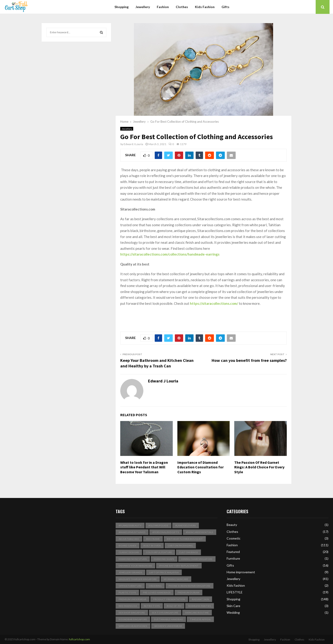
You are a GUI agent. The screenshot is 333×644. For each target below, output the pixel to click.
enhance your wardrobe (135, 566)
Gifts (225, 7)
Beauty (232, 525)
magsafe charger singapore (138, 579)
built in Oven (152, 546)
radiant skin (200, 599)
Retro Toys (152, 606)
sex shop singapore (132, 613)
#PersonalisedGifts (166, 532)
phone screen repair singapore (190, 586)
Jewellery (143, 7)
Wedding (233, 612)
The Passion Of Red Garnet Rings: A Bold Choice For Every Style (259, 467)
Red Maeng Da (128, 606)
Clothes (182, 7)
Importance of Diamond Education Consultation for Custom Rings (200, 467)
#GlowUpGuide (158, 525)
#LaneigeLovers (186, 525)
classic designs (129, 552)
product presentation (169, 599)
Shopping (122, 7)
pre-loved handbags (157, 592)
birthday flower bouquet (185, 539)
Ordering (155, 586)
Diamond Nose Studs (133, 559)
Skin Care (233, 606)
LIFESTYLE (235, 592)
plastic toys (127, 592)
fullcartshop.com (79, 639)
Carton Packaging (180, 546)
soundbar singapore (133, 619)
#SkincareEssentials (200, 532)
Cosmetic (234, 538)
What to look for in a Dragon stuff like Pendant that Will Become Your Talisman (144, 467)
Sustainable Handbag (168, 619)
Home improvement (241, 572)
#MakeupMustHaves (132, 532)
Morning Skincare (176, 579)
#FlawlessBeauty (130, 525)
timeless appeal (200, 619)
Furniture (233, 558)
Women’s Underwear (168, 626)
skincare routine (197, 613)
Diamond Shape (164, 559)
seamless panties (200, 606)
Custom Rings (188, 552)
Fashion (163, 7)
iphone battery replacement (179, 566)
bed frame (153, 539)
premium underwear (133, 599)
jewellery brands (130, 572)
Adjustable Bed (129, 539)
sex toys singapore (165, 613)
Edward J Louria (133, 144)
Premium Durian (188, 592)
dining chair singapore (197, 559)
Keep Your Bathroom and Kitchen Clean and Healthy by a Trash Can (157, 363)
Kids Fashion (205, 7)
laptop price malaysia (164, 572)
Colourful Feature (159, 552)
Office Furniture (130, 586)
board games (128, 546)
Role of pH (174, 606)
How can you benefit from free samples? (249, 360)
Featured (233, 552)
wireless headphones (133, 626)
